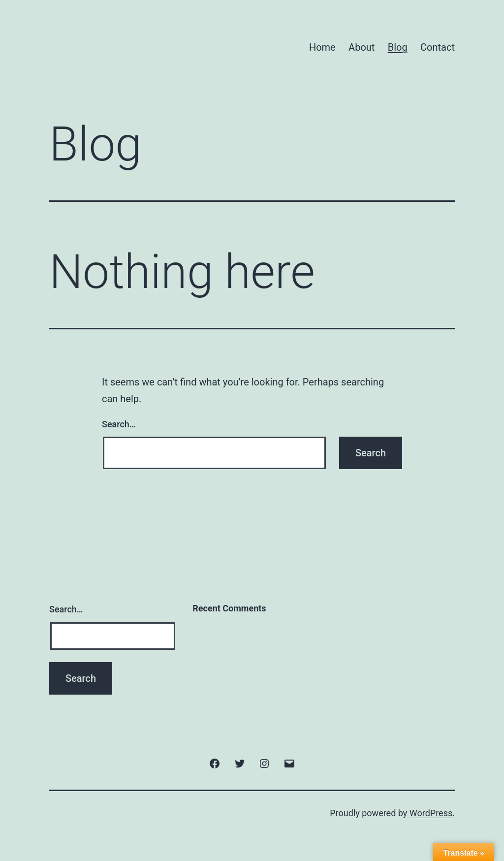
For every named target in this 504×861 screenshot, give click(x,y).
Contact (438, 47)
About (362, 47)
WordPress (431, 813)
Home (322, 47)
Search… (119, 424)
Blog (398, 47)
